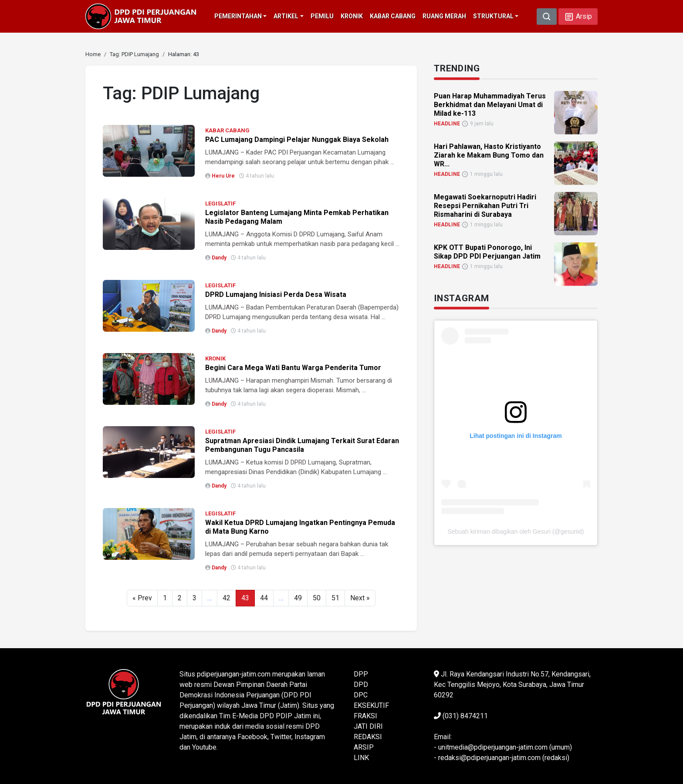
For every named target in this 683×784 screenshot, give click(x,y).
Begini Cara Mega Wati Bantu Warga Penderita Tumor (293, 368)
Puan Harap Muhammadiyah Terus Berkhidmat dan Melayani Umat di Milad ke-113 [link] (490, 104)
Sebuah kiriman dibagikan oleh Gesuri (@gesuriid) (516, 531)
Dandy (219, 258)
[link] (93, 54)
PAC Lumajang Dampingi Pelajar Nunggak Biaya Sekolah (297, 140)
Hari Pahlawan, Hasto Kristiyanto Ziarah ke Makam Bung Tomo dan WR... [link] (489, 155)
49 (298, 598)
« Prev (142, 598)
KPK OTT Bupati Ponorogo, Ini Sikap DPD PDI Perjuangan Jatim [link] (487, 251)
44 (264, 598)
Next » (360, 598)
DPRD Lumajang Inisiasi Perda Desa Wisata (276, 294)
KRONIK (215, 358)
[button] (578, 17)
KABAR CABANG (227, 130)
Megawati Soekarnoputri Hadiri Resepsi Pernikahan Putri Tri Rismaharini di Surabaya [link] (485, 205)
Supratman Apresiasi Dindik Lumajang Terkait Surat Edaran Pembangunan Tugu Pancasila (302, 445)
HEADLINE (447, 123)
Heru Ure (223, 176)
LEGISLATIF (220, 204)
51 (335, 598)
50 (317, 598)
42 (227, 598)
